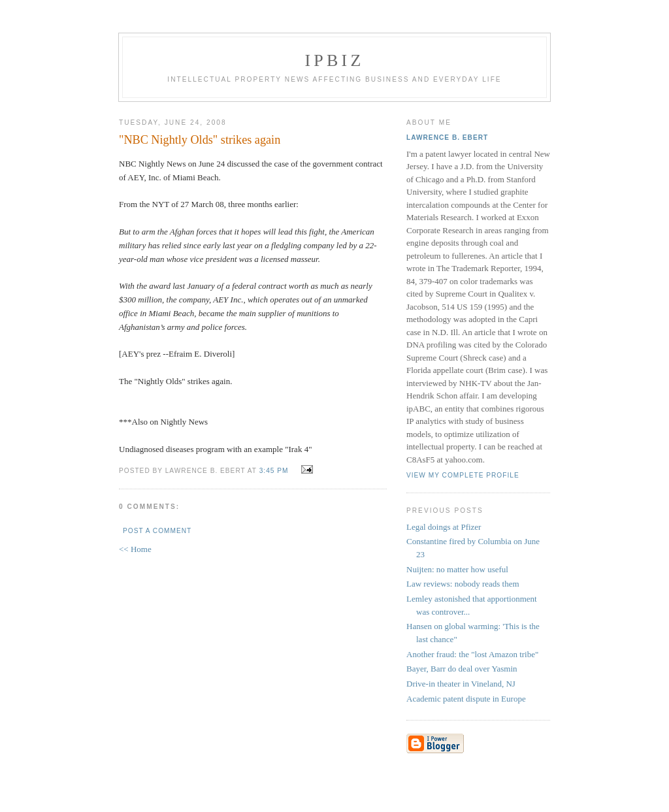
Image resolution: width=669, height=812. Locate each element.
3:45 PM (274, 471)
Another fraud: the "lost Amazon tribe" (472, 654)
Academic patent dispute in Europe (466, 699)
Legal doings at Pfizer (444, 527)
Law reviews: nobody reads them (463, 584)
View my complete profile (463, 475)
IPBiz (335, 60)
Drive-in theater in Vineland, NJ (461, 684)
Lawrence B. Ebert (447, 138)
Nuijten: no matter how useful (457, 569)
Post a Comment (157, 531)
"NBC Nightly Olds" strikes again (200, 140)
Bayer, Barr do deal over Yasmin (462, 669)
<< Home (135, 549)
